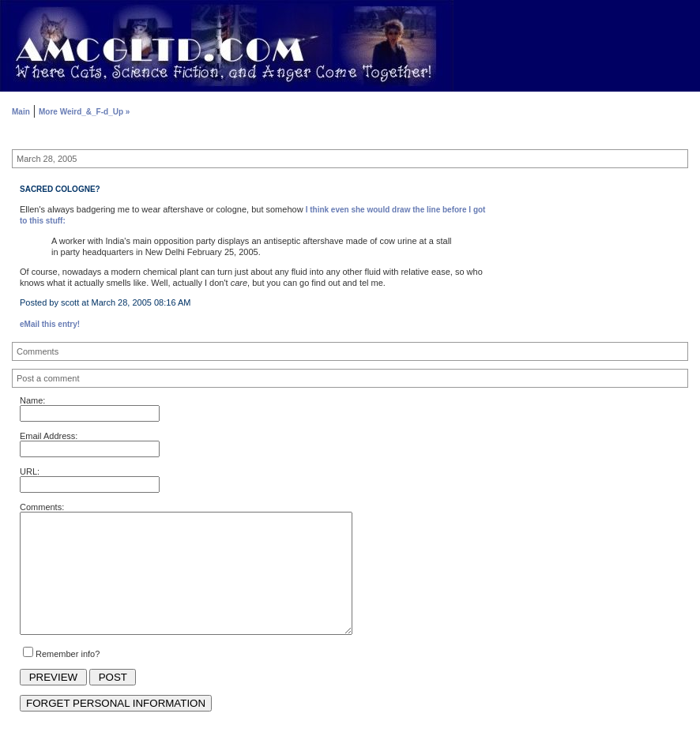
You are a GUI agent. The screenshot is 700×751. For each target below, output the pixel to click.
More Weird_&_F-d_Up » (84, 112)
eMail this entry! (50, 324)
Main (21, 112)
